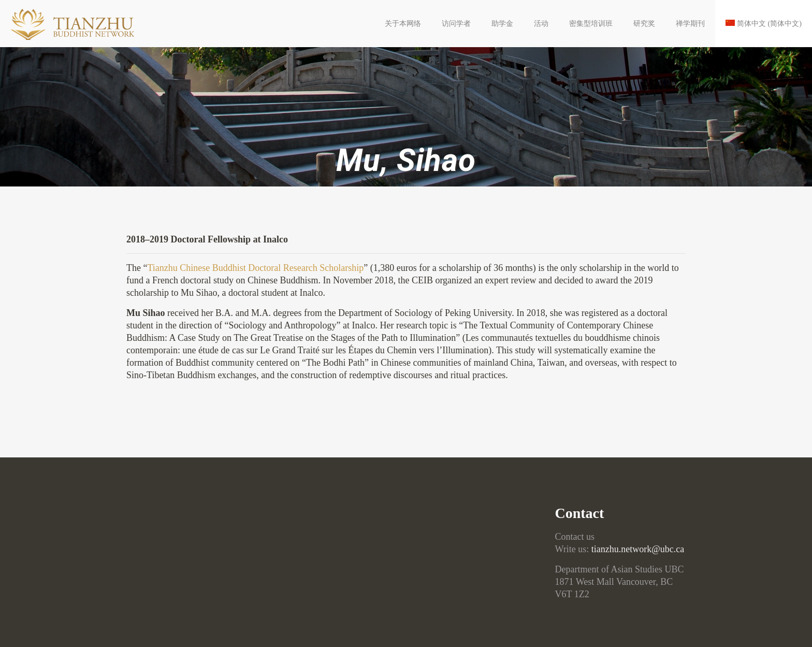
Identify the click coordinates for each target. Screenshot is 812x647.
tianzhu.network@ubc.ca (638, 549)
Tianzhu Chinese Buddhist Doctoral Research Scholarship (256, 268)
